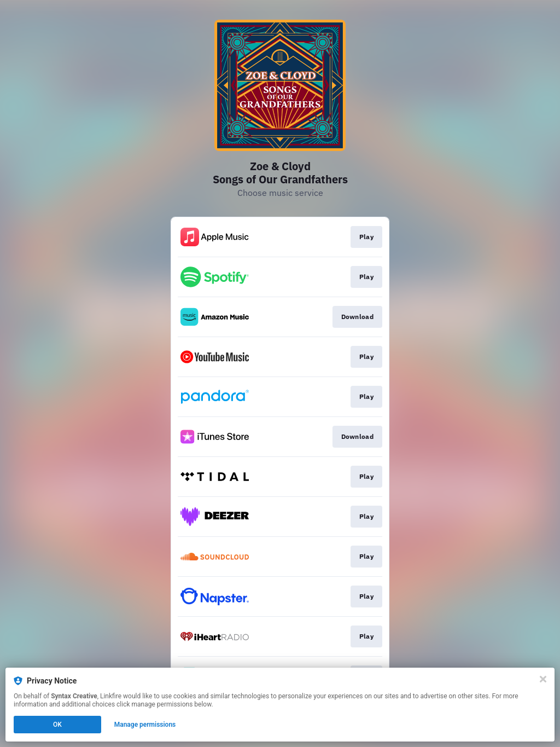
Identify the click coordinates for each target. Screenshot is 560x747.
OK (57, 725)
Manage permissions (145, 725)
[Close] (543, 679)
